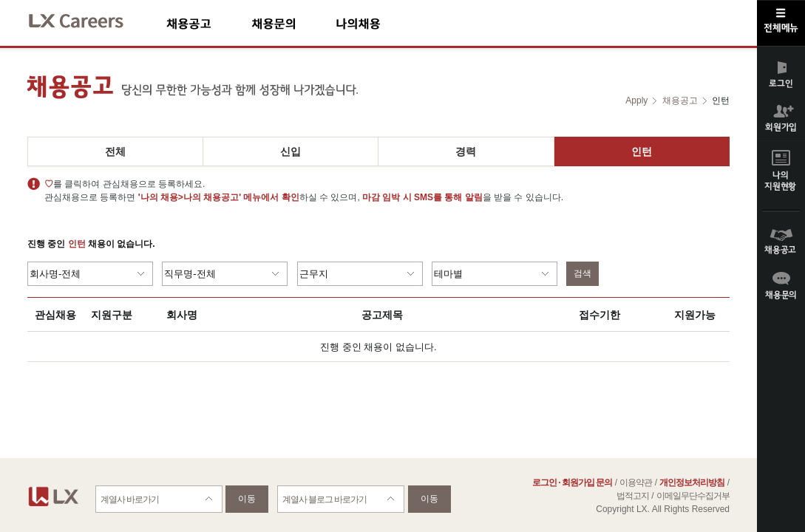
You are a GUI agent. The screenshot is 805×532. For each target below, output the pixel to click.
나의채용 (380, 23)
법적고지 (633, 496)
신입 (291, 151)
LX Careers (88, 19)
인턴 (642, 151)
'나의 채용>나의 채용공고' (190, 197)
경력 (466, 151)
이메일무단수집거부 (693, 496)
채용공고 (209, 23)
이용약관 (636, 482)
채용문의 (293, 23)
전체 (115, 151)
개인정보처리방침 (692, 482)
